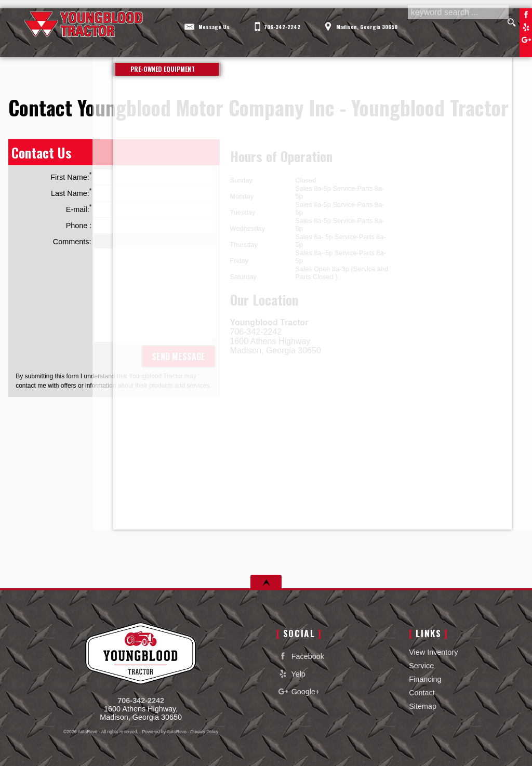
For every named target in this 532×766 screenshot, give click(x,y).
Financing (425, 679)
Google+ (298, 691)
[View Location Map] (363, 20)
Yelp (526, 27)
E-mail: (141, 209)
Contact (422, 693)
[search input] (457, 23)
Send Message (178, 356)
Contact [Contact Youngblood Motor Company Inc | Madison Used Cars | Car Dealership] (484, 47)
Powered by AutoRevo (164, 732)
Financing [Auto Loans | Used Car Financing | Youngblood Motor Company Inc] (389, 47)
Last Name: (133, 193)
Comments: (72, 242)
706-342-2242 (141, 701)
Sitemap (423, 706)
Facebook (526, 15)
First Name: (133, 177)
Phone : (141, 226)
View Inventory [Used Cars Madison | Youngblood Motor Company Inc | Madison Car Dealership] (184, 47)
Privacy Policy (205, 732)
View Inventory (433, 652)
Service (421, 666)
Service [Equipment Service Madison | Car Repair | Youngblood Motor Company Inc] (294, 47)
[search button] (512, 23)
